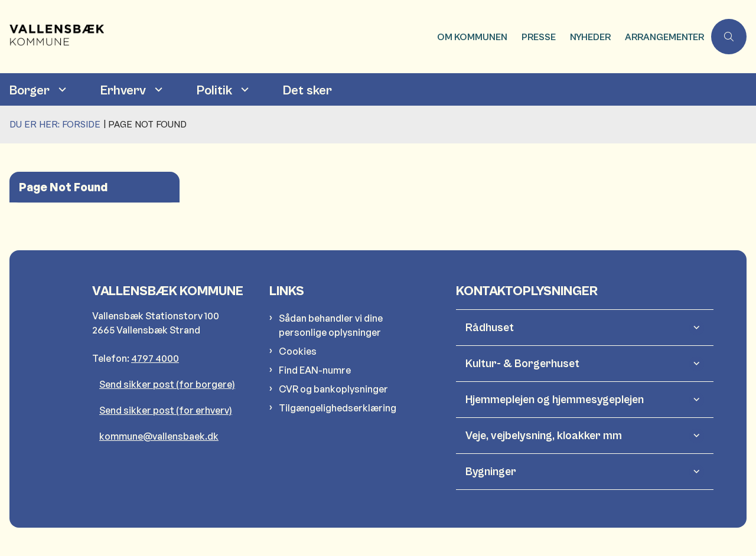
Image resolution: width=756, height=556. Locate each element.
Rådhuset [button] (490, 328)
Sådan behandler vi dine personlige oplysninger (331, 325)
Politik (214, 91)
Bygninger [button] (491, 472)
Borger (30, 91)
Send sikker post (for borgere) (167, 384)
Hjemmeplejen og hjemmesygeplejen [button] (555, 400)
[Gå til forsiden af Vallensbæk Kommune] (76, 37)
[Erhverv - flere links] (157, 89)
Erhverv (123, 91)
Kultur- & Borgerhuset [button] (522, 364)
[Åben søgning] (729, 37)
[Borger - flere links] (61, 89)
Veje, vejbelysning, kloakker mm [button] (544, 436)
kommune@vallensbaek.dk (159, 436)
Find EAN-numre (315, 370)
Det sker (307, 91)
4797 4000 (155, 358)
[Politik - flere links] (243, 89)
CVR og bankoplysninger (333, 389)
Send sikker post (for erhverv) (166, 410)
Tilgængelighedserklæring (338, 408)
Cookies (298, 351)
